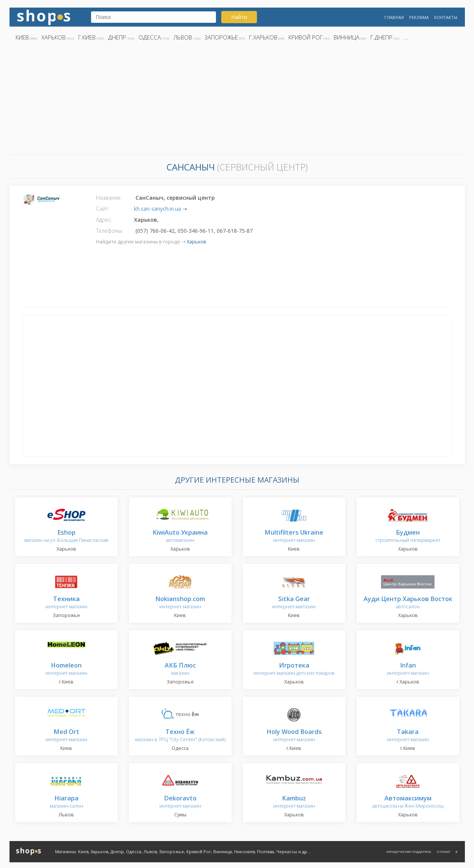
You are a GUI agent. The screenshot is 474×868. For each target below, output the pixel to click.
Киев (22, 37)
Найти (239, 17)
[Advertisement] (237, 100)
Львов (183, 37)
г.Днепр (381, 37)
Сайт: (103, 209)
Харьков (54, 37)
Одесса (150, 37)
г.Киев (87, 37)
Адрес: (104, 220)
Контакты (446, 17)
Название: (109, 198)
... (406, 37)
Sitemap (443, 851)
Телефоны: (109, 231)
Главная (394, 17)
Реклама (419, 17)
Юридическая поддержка (409, 851)
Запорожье (221, 37)
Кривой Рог (306, 37)
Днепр (117, 37)
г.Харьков (263, 37)
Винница (346, 37)
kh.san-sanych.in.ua (157, 209)
